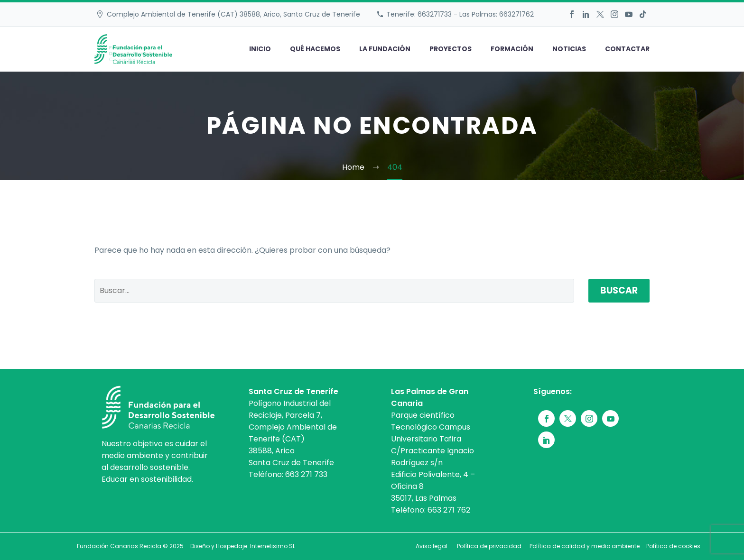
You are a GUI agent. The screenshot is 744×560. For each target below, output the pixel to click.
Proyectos (451, 49)
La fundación (385, 49)
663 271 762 (449, 510)
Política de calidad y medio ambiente (585, 546)
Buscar (619, 290)
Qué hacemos (315, 49)
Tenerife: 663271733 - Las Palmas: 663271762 (460, 14)
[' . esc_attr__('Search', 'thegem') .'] (334, 291)
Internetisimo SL (273, 546)
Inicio (260, 49)
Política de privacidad (489, 546)
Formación (512, 49)
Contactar (627, 49)
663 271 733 (306, 474)
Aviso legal (432, 546)
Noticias (569, 49)
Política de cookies (673, 546)
